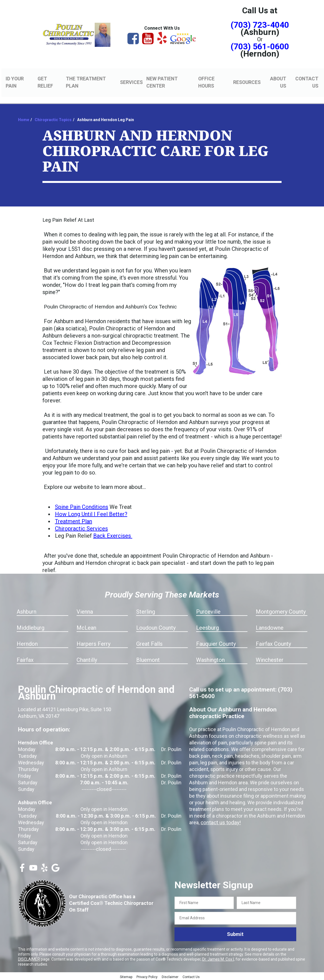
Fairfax (25, 659)
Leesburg (207, 627)
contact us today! (220, 822)
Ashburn (26, 611)
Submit (235, 934)
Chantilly (87, 659)
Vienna (85, 611)
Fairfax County (273, 643)
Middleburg (31, 627)
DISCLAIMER (29, 958)
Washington (210, 659)
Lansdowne (270, 627)
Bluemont (148, 659)
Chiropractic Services (81, 528)
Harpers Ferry (93, 643)
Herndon (27, 643)
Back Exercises (113, 535)
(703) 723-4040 (260, 25)
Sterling (146, 611)
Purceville (208, 611)
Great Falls (149, 643)
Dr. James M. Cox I (218, 958)
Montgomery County (281, 611)
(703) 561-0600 (260, 46)
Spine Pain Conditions (82, 506)
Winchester (270, 659)
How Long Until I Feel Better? (91, 513)
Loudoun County (156, 627)
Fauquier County (216, 643)
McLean (86, 627)
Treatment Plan (74, 520)
